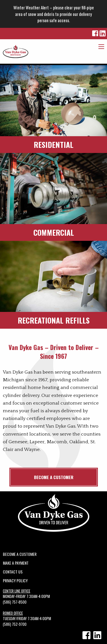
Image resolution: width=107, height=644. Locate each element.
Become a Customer (54, 477)
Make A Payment (16, 562)
